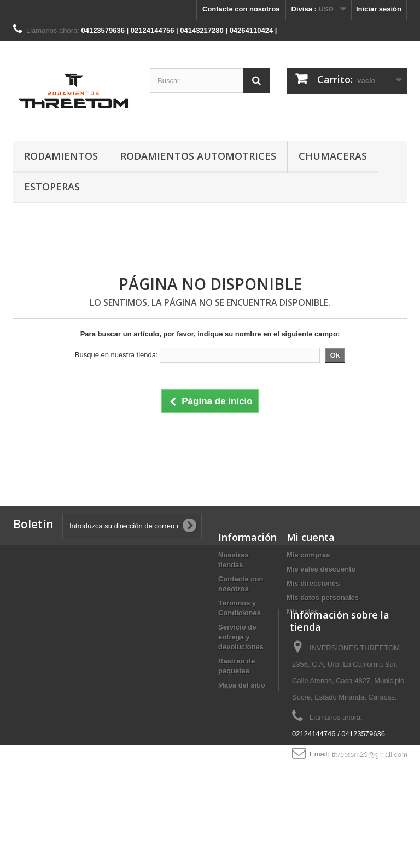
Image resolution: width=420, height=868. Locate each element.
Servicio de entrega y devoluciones (241, 637)
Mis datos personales (323, 598)
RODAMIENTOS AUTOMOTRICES (198, 156)
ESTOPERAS (52, 187)
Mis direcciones (313, 583)
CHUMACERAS (333, 156)
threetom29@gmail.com (369, 796)
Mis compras (308, 555)
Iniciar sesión (379, 9)
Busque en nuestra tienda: (116, 355)
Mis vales (302, 612)
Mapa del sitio (242, 685)
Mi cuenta (311, 537)
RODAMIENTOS (61, 156)
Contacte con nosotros (241, 9)
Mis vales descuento (321, 569)
